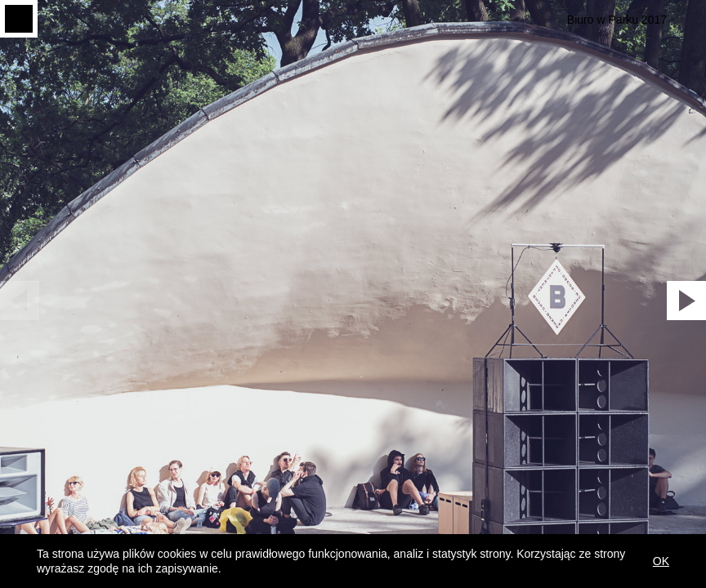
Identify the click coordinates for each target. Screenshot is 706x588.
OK (661, 561)
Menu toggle (19, 19)
